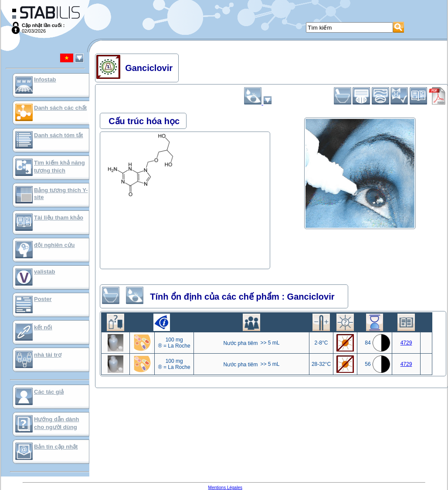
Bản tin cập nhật (56, 447)
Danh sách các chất (60, 108)
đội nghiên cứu (54, 245)
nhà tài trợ (48, 355)
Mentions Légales (225, 488)
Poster (43, 299)
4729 (406, 343)
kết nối (43, 327)
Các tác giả (49, 392)
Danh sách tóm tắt (58, 135)
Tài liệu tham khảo (59, 218)
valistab (44, 272)
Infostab (45, 79)
